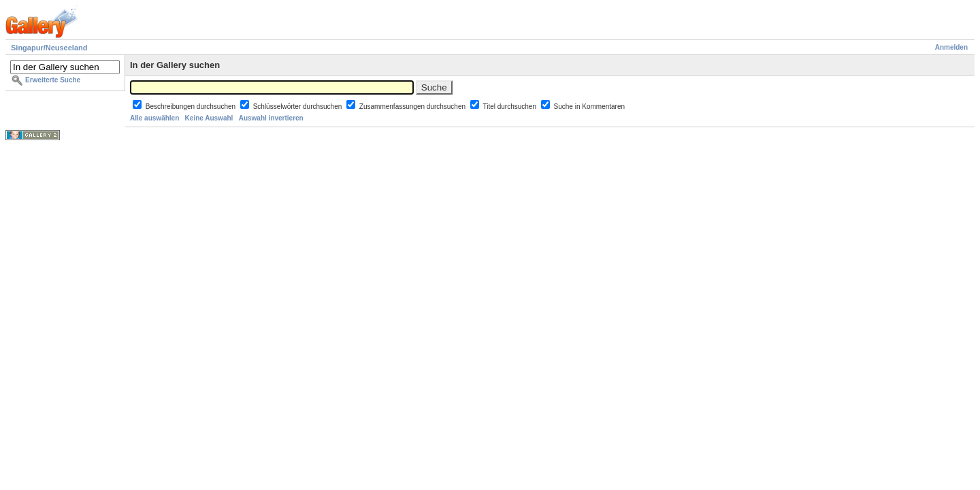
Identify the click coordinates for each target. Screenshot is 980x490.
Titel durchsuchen (510, 107)
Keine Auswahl (209, 118)
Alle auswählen (154, 118)
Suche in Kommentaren (590, 107)
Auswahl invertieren (271, 118)
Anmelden (951, 47)
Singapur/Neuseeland (49, 48)
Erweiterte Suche (53, 80)
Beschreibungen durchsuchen (192, 107)
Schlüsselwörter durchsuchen (298, 107)
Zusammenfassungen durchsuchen (413, 107)
